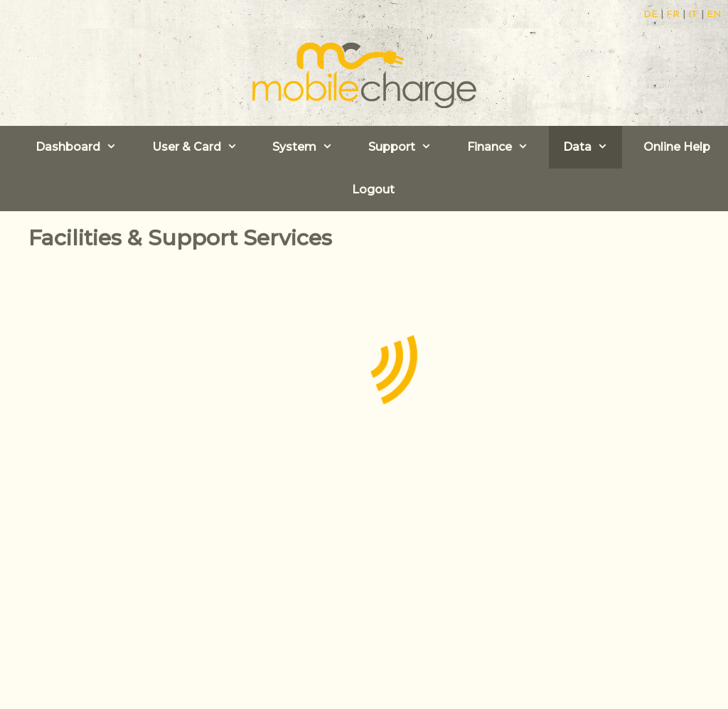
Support (407, 147)
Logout (373, 190)
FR (673, 14)
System (310, 147)
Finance (505, 147)
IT (693, 14)
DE (651, 14)
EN (714, 14)
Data (593, 147)
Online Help (677, 147)
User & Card (202, 147)
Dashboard (83, 147)
